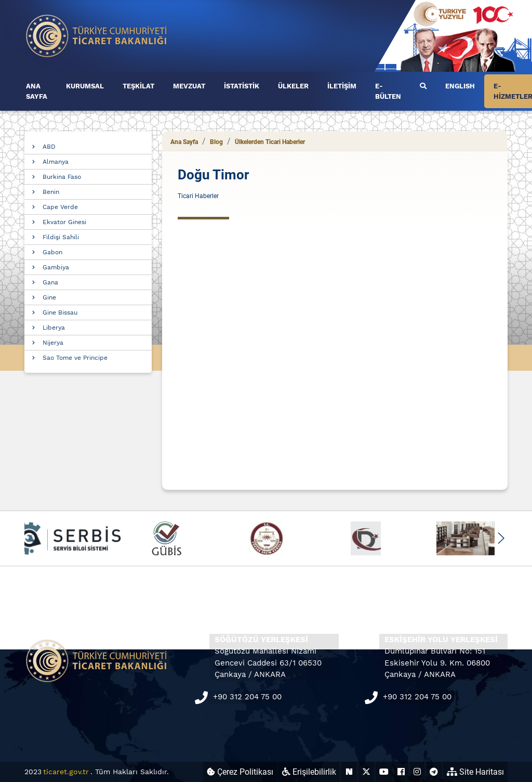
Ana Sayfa (184, 142)
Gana (50, 282)
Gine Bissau (60, 312)
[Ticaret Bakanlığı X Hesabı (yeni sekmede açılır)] (366, 772)
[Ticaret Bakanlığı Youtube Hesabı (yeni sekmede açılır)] (384, 772)
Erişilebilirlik (309, 772)
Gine (49, 297)
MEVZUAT (189, 86)
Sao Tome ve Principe (75, 358)
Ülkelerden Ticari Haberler (270, 142)
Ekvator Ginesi (64, 222)
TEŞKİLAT (138, 86)
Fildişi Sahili (61, 237)
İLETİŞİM (342, 86)
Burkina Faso (62, 177)
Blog (216, 142)
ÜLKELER (293, 86)
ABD (49, 147)
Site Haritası (475, 772)
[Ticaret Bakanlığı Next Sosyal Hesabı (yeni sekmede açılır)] (349, 772)
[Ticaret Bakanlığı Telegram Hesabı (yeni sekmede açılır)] (434, 772)
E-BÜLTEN (388, 91)
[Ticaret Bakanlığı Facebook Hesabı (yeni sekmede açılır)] (401, 772)
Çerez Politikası (240, 772)
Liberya (54, 328)
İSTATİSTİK (242, 86)
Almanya (56, 162)
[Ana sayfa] (97, 35)
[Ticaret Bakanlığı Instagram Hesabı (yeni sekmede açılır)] (417, 772)
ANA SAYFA (37, 91)
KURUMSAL (85, 86)
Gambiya (56, 267)
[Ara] (423, 86)
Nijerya (53, 343)
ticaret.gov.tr (66, 772)
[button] (501, 538)
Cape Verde (60, 207)
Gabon (52, 252)
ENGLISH (460, 86)
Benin (51, 192)
